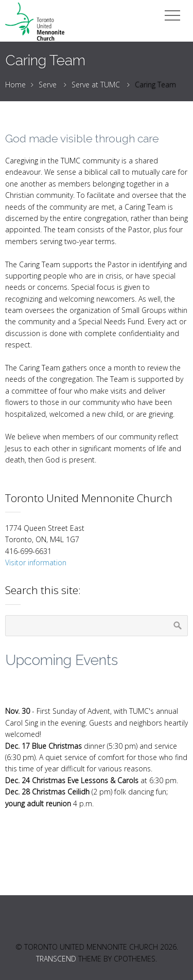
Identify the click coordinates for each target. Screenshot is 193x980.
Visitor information (36, 562)
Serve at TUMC (96, 85)
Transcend (56, 959)
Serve (48, 85)
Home (15, 85)
